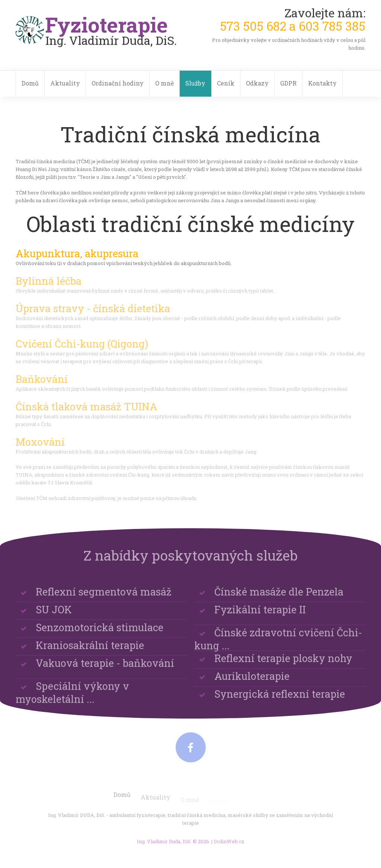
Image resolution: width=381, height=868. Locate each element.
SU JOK (54, 614)
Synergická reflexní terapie (280, 699)
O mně (164, 83)
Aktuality (65, 83)
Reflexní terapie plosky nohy (283, 663)
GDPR (288, 83)
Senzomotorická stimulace (100, 632)
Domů (30, 83)
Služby (195, 83)
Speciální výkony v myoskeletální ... (72, 703)
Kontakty (322, 83)
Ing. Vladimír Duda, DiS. (164, 844)
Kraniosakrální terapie (90, 650)
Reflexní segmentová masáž (104, 596)
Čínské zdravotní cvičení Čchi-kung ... (278, 649)
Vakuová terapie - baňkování (105, 668)
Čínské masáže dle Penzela (279, 596)
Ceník (226, 83)
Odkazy (257, 83)
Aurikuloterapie (252, 681)
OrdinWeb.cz (229, 844)
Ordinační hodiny (118, 83)
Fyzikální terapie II (260, 614)
